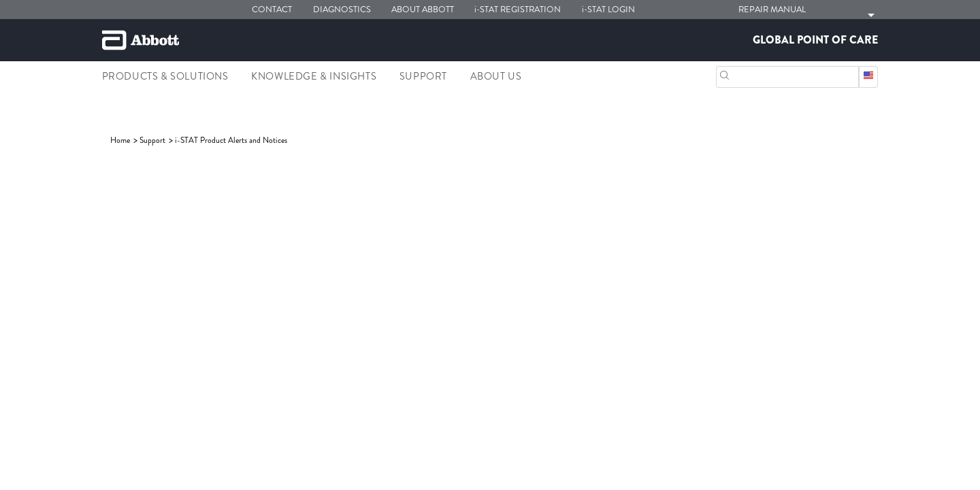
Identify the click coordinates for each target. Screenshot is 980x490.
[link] (121, 140)
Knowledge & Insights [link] (314, 76)
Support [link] (423, 76)
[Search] (724, 74)
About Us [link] (496, 76)
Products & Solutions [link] (165, 76)
